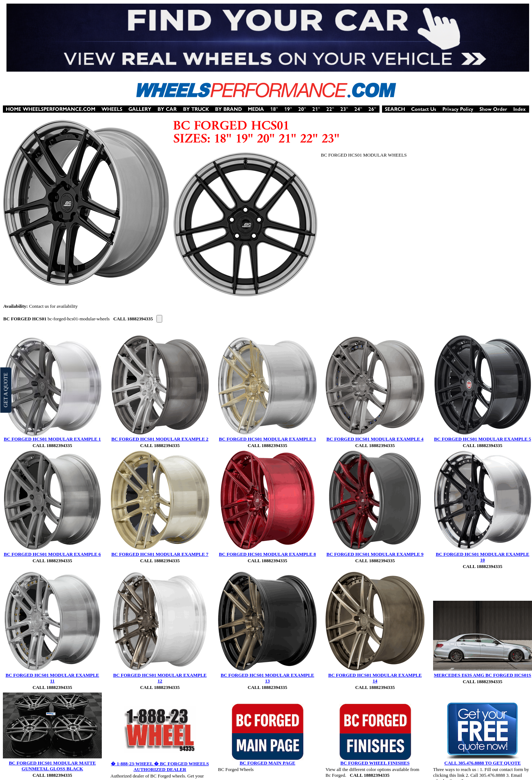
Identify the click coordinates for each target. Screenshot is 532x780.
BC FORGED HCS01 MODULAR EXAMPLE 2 (160, 439)
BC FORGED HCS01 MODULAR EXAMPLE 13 (267, 678)
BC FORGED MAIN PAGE (267, 763)
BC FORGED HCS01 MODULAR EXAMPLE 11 (52, 678)
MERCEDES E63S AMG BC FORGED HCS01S (483, 675)
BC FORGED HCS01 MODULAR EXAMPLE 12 (160, 678)
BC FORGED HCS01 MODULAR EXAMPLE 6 (53, 554)
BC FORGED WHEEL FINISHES (375, 763)
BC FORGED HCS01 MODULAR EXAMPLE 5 (483, 439)
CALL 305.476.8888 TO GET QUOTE (482, 763)
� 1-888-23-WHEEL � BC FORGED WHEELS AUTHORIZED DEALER (160, 767)
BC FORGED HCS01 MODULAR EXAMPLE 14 (375, 678)
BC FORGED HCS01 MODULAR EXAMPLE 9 (375, 554)
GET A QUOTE (5, 390)
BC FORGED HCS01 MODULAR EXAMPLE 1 (53, 439)
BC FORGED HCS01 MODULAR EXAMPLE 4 (375, 439)
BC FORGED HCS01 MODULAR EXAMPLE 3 (268, 439)
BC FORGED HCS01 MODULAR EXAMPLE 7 (160, 554)
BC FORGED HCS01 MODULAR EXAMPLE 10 (482, 557)
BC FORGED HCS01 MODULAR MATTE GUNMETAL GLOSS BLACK (53, 766)
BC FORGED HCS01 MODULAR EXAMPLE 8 (268, 554)
